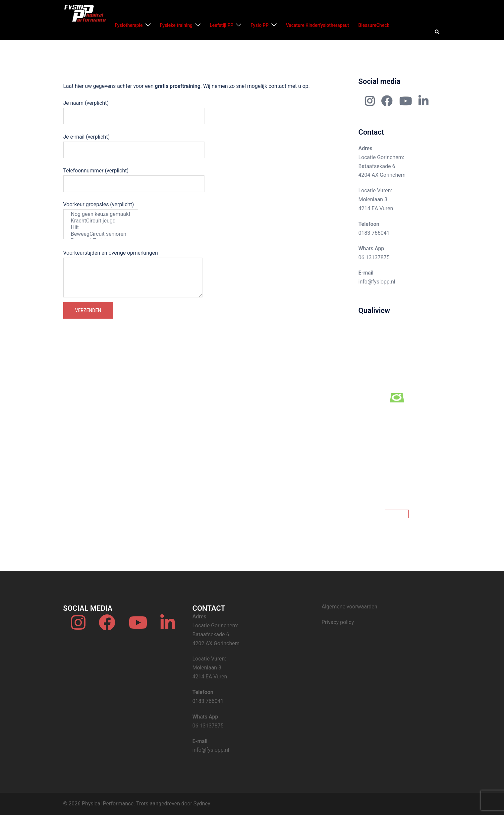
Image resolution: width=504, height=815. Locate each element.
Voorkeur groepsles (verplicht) (101, 220)
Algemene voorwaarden (350, 607)
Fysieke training (176, 25)
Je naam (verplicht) (134, 109)
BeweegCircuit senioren (101, 234)
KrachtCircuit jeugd (101, 221)
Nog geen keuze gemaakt (101, 214)
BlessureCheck (374, 25)
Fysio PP (259, 25)
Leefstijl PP (222, 25)
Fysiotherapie (129, 25)
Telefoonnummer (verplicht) (134, 177)
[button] (437, 32)
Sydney (202, 804)
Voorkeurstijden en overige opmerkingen (133, 274)
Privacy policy (338, 622)
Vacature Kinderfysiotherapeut (318, 25)
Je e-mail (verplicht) (134, 143)
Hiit (101, 227)
